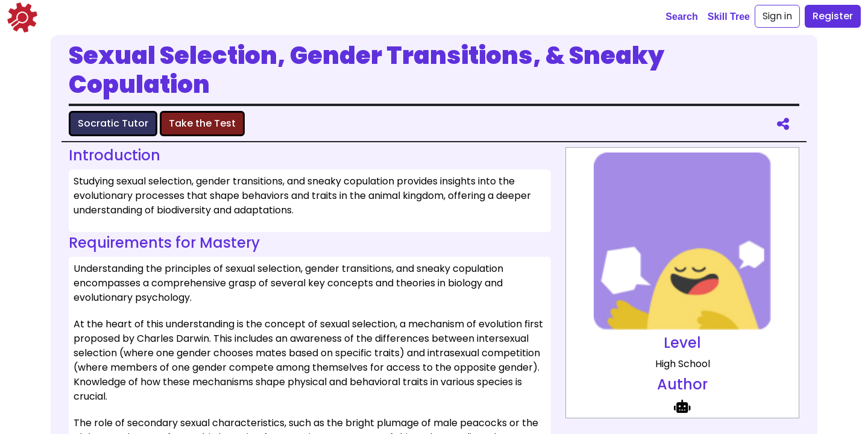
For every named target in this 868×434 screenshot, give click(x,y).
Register (833, 16)
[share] (783, 124)
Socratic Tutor (113, 123)
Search (681, 17)
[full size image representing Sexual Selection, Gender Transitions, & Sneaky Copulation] (682, 241)
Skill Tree (729, 17)
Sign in (777, 16)
